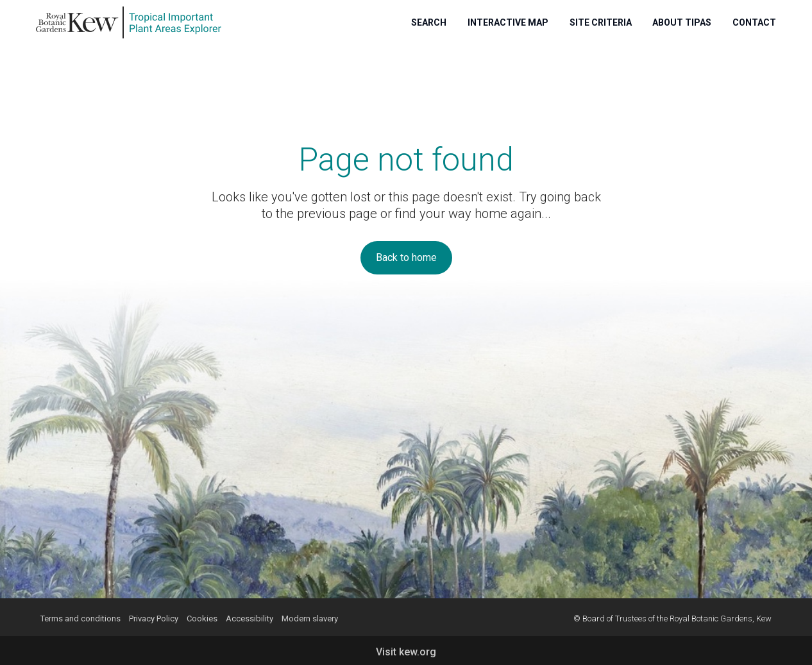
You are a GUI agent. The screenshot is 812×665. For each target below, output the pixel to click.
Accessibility (250, 619)
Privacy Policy (154, 619)
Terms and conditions (80, 619)
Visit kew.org (406, 652)
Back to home (406, 257)
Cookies (202, 619)
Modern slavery (310, 619)
